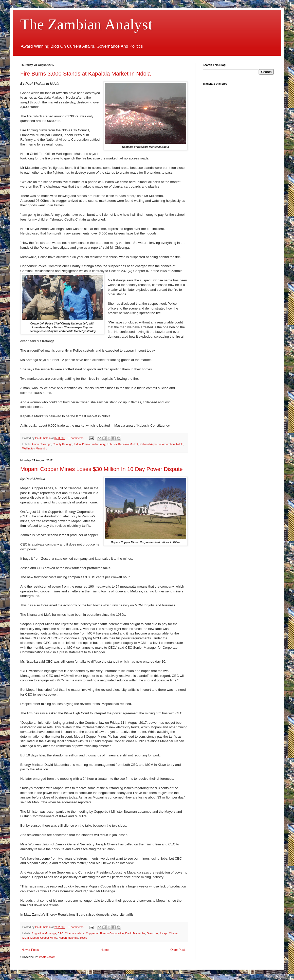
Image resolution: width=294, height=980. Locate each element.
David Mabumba (135, 933)
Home (105, 950)
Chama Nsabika (75, 933)
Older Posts (178, 950)
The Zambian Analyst (86, 24)
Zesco (83, 938)
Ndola (180, 444)
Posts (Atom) (48, 957)
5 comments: (77, 438)
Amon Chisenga (41, 444)
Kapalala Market (128, 444)
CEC (60, 933)
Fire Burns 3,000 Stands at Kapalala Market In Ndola (86, 74)
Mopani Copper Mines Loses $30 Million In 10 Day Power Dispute (102, 469)
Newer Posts (30, 950)
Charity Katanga (62, 444)
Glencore (152, 933)
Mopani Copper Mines (44, 938)
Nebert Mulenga (68, 938)
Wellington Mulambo (35, 448)
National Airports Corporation (157, 444)
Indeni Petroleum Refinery (90, 444)
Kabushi (112, 444)
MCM (26, 938)
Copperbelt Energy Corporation (105, 933)
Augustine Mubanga (44, 933)
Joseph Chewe (168, 933)
